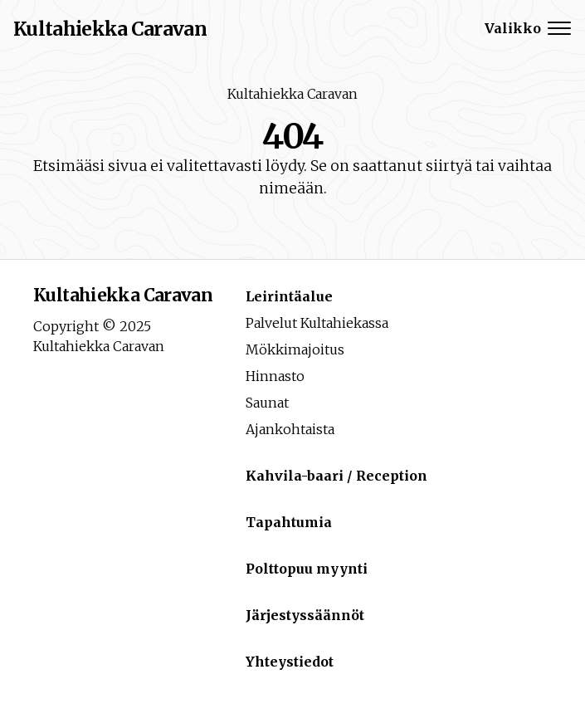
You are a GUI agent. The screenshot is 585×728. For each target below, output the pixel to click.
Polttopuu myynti (307, 569)
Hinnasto (275, 376)
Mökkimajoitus (295, 349)
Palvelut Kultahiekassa (317, 323)
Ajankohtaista (290, 429)
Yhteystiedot (290, 662)
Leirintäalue (289, 296)
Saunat (267, 403)
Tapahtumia (289, 522)
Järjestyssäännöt (305, 615)
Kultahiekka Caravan (292, 94)
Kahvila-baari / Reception (336, 476)
